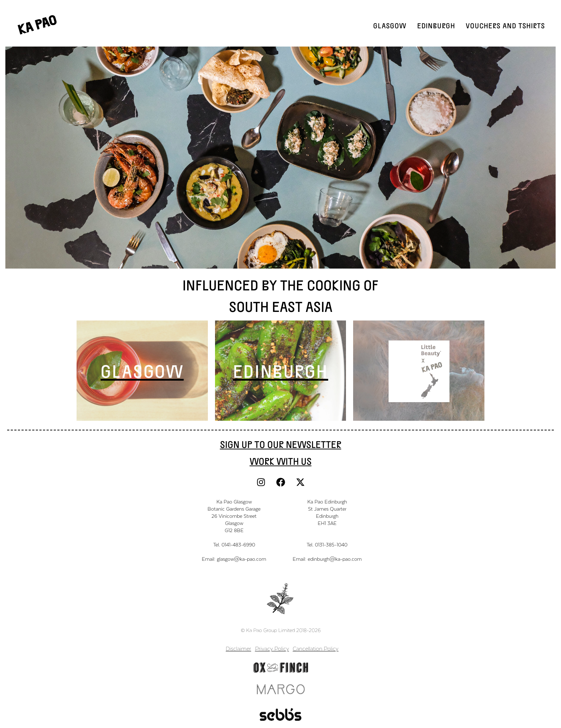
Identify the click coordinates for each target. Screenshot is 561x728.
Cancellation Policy (316, 648)
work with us (281, 461)
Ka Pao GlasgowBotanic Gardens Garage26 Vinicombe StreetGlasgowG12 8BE (234, 516)
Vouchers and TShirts (505, 25)
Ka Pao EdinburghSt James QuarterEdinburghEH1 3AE (327, 512)
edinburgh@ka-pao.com (335, 559)
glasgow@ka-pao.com (242, 559)
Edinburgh (436, 25)
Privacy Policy (272, 648)
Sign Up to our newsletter (281, 444)
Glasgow (390, 25)
